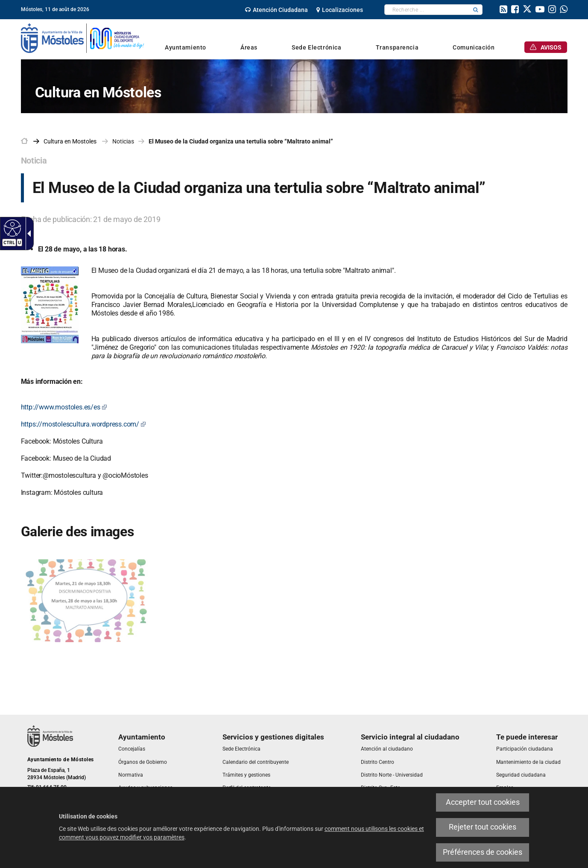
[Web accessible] (11, 228)
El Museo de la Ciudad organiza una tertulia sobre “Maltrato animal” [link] (241, 141)
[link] (276, 10)
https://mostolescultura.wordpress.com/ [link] (83, 424)
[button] (476, 10)
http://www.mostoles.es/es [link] (64, 407)
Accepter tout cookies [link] (483, 802)
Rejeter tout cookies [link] (483, 827)
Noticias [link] (123, 141)
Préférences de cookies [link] (483, 852)
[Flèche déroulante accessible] (27, 234)
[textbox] (427, 10)
